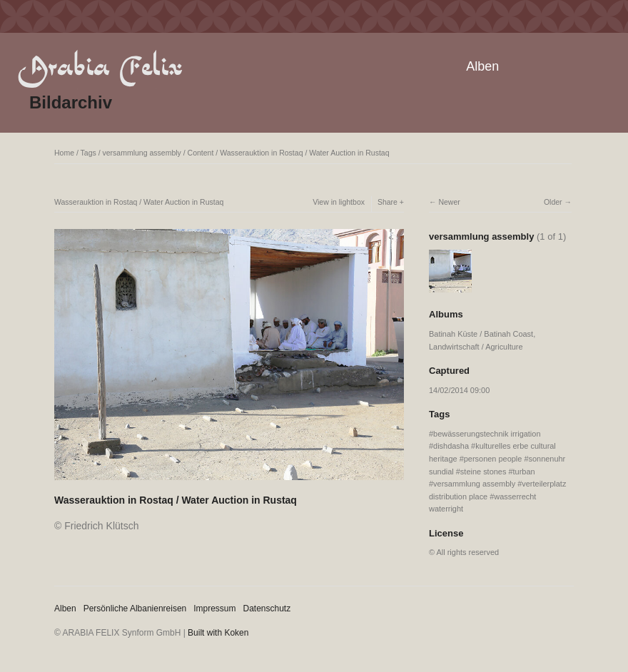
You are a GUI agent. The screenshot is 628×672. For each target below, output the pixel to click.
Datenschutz (267, 609)
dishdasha (451, 446)
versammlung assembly (142, 153)
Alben (482, 66)
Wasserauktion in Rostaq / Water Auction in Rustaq (304, 153)
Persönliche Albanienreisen (135, 609)
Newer (449, 202)
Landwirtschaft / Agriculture (476, 347)
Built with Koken (218, 633)
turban (524, 472)
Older (553, 202)
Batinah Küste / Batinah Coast (481, 334)
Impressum (214, 609)
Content (201, 153)
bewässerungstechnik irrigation (487, 434)
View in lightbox (339, 202)
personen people (493, 459)
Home (64, 153)
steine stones (483, 472)
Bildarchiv (71, 102)
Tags (88, 153)
